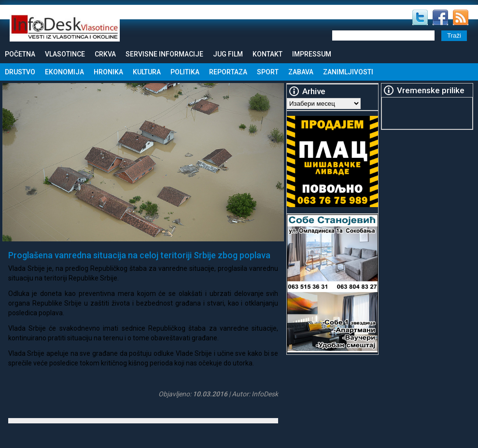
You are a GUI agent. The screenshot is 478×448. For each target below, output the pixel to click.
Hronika (108, 72)
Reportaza (228, 72)
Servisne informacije (164, 54)
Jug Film (228, 54)
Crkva (105, 54)
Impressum (312, 54)
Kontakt (267, 54)
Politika (185, 72)
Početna (20, 54)
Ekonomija (64, 72)
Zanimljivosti (348, 72)
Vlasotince (65, 54)
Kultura (147, 72)
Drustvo (20, 72)
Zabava (301, 72)
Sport (268, 72)
